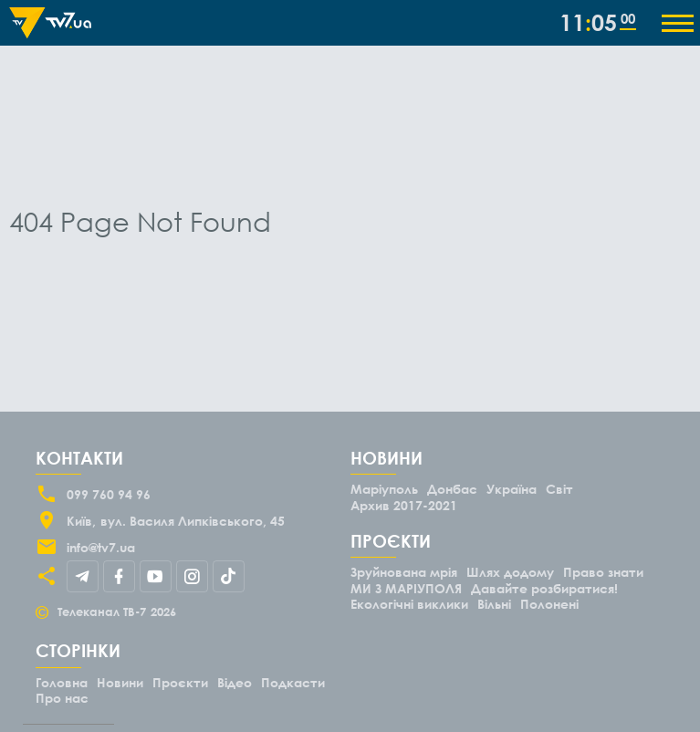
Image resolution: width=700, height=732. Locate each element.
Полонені (549, 604)
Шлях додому (510, 572)
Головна (62, 682)
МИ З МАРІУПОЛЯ (406, 588)
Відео (235, 682)
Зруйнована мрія (404, 572)
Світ (559, 489)
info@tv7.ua (101, 547)
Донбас (452, 489)
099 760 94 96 (109, 494)
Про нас (62, 698)
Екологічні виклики (409, 604)
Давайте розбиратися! (544, 588)
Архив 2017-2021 (404, 505)
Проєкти (180, 682)
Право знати (603, 572)
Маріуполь (384, 489)
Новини (120, 682)
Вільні (494, 604)
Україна (512, 489)
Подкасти (293, 682)
